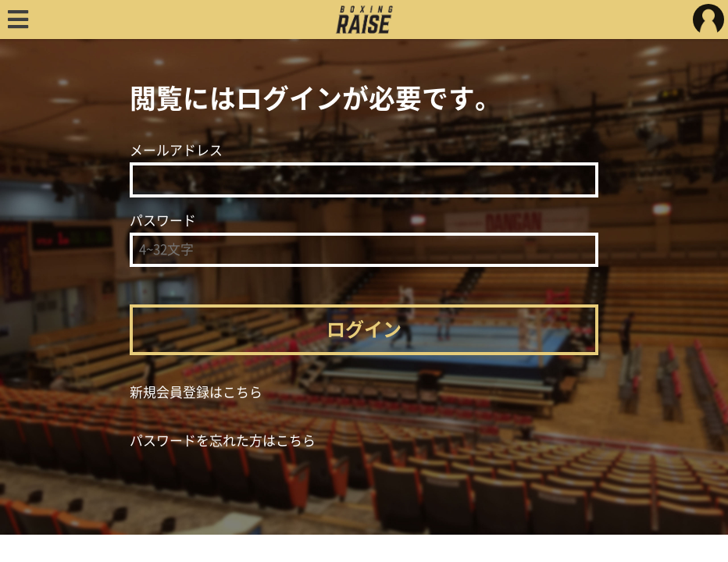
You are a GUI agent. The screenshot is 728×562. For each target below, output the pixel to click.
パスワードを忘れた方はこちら (223, 441)
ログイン (364, 329)
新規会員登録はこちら (196, 392)
